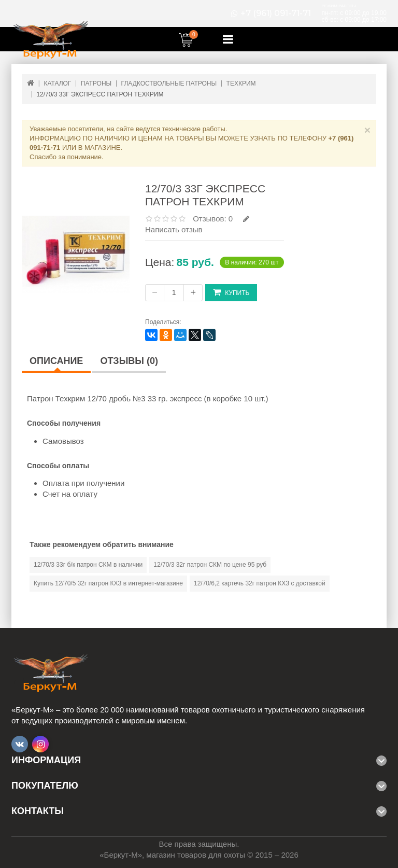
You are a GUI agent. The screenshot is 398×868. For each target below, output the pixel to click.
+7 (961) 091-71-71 (276, 13)
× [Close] (367, 130)
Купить (231, 292)
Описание (56, 361)
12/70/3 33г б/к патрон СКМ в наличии (88, 565)
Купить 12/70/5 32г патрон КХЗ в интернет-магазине (108, 583)
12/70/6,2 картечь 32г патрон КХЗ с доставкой (260, 583)
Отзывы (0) (129, 361)
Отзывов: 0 (213, 219)
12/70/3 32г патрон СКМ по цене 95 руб (210, 565)
